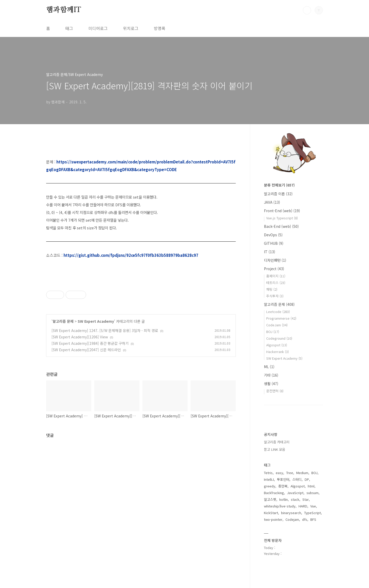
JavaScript (295, 493)
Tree (290, 473)
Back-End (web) (281, 226)
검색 (307, 10)
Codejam (292, 519)
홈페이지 (276, 276)
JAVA (272, 202)
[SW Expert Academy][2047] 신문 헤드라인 (86, 350)
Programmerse (281, 318)
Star (306, 499)
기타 (271, 375)
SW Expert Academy (96, 321)
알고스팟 (270, 499)
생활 (271, 384)
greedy (270, 486)
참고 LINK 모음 (275, 449)
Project (274, 269)
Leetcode (278, 312)
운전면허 (275, 391)
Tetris (268, 473)
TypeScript (312, 513)
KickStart (271, 513)
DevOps (273, 235)
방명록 (160, 28)
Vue (313, 506)
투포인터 (283, 479)
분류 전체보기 (279, 185)
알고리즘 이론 (278, 194)
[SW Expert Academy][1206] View (80, 337)
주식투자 (275, 296)
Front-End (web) (282, 211)
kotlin (284, 499)
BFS (313, 519)
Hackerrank (278, 352)
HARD (303, 506)
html (311, 486)
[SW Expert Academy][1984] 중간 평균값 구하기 (90, 343)
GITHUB (274, 243)
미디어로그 (98, 28)
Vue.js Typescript (282, 218)
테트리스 (276, 283)
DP (307, 479)
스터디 (297, 479)
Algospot (277, 345)
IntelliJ (269, 479)
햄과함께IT (64, 10)
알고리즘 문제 (63, 321)
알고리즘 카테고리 (277, 442)
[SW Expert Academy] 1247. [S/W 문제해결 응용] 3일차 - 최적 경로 (105, 330)
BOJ (273, 332)
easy (279, 473)
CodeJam (277, 325)
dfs (305, 519)
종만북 (283, 486)
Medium (302, 473)
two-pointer (273, 519)
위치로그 (131, 28)
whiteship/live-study (280, 506)
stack (295, 499)
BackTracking (274, 493)
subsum (312, 493)
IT (270, 252)
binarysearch (291, 513)
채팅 (272, 289)
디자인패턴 (275, 260)
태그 (69, 28)
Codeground (279, 338)
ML (269, 367)
